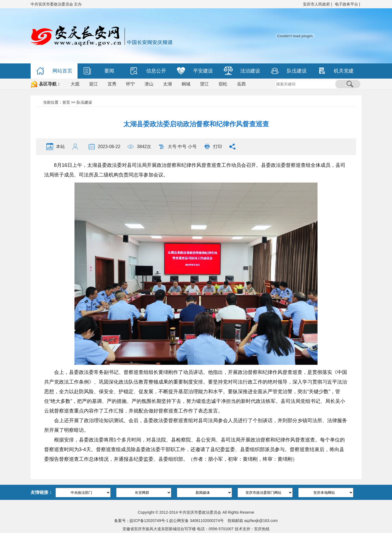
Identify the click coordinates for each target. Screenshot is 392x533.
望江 (204, 84)
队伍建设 (289, 71)
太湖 (167, 84)
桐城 (186, 84)
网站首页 (54, 71)
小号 (192, 147)
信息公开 (148, 71)
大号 (172, 147)
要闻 (99, 71)
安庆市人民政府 (316, 4)
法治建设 (242, 71)
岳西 (241, 84)
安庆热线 (262, 529)
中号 (182, 147)
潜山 (149, 84)
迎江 (94, 84)
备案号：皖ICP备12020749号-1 (141, 521)
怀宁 (130, 84)
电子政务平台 (346, 4)
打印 (218, 147)
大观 (75, 84)
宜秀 (112, 84)
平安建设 (195, 71)
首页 (66, 102)
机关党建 (336, 71)
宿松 (223, 84)
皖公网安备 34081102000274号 (197, 521)
